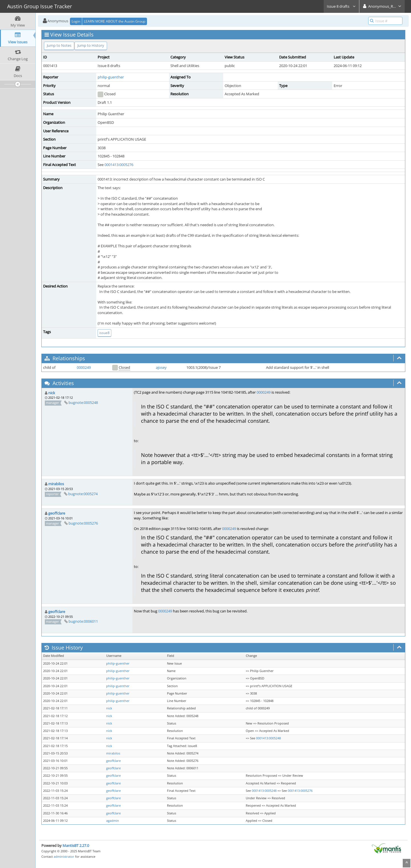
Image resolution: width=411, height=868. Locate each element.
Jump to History (91, 45)
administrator (64, 856)
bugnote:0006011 (83, 621)
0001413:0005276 (119, 165)
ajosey (161, 367)
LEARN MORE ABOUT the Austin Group (115, 21)
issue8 (104, 333)
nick (52, 393)
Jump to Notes (59, 45)
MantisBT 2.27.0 (76, 845)
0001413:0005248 (268, 738)
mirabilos (56, 484)
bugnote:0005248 (83, 402)
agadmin (113, 821)
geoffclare (57, 513)
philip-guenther (111, 77)
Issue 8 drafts (341, 6)
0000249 (84, 367)
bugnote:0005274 (83, 494)
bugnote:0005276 (83, 523)
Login (76, 21)
